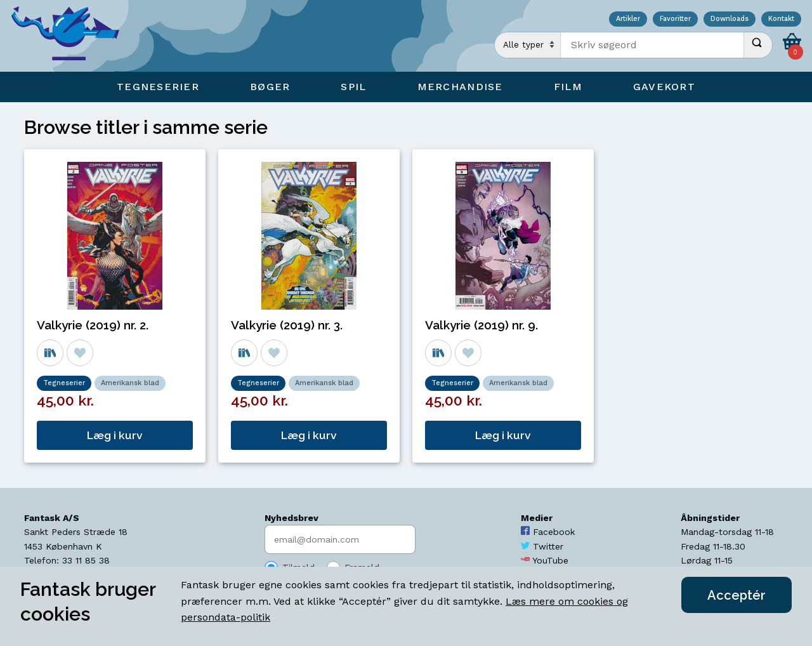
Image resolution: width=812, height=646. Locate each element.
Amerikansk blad (130, 383)
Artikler (628, 19)
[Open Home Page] (72, 36)
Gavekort (664, 87)
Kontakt (781, 19)
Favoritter (675, 19)
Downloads (730, 19)
